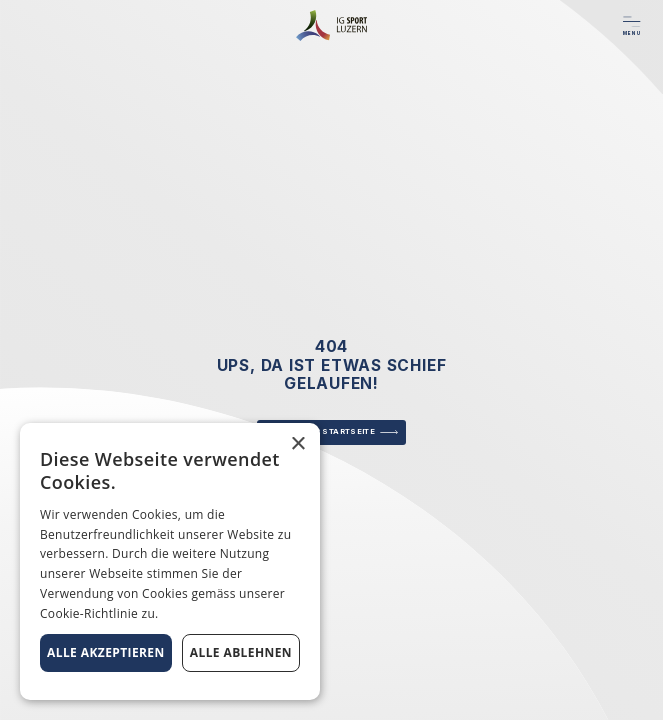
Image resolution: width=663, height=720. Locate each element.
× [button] (297, 444)
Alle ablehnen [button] (241, 652)
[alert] (170, 561)
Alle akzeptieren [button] (106, 652)
